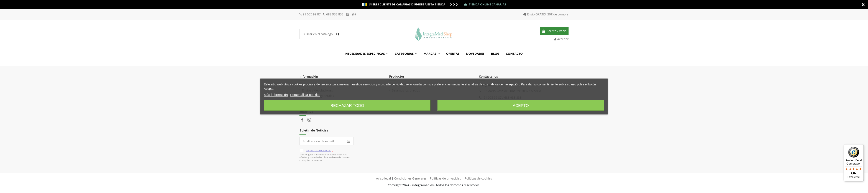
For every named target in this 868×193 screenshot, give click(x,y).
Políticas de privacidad (446, 178)
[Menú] (861, 147)
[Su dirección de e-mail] (322, 141)
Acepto (521, 106)
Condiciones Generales (410, 178)
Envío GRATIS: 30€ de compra (548, 14)
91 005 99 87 (312, 14)
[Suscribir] (349, 141)
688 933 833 (335, 14)
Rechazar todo (347, 106)
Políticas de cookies (478, 178)
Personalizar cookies (305, 95)
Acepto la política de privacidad (319, 150)
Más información (276, 95)
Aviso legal (383, 178)
